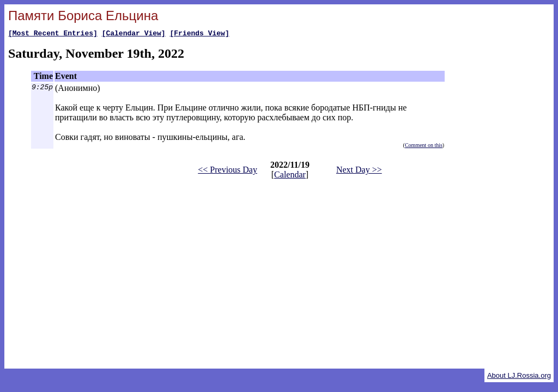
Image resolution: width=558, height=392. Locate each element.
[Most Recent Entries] (53, 34)
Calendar (290, 176)
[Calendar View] (134, 34)
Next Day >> (359, 171)
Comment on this (424, 147)
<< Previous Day (228, 171)
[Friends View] (199, 34)
